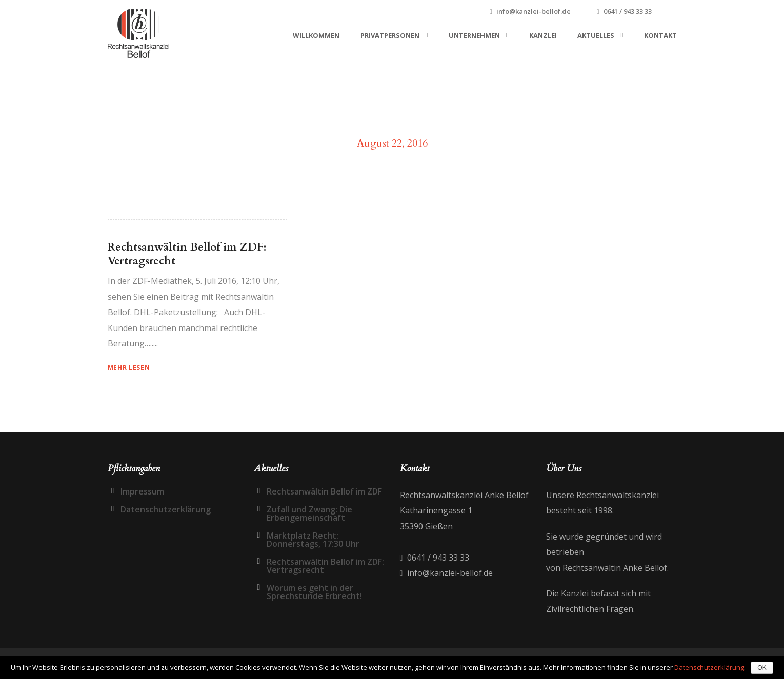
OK (762, 668)
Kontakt (660, 35)
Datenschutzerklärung (166, 509)
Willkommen (316, 35)
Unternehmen (474, 35)
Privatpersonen (390, 35)
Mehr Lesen (129, 368)
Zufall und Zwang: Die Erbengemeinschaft (309, 513)
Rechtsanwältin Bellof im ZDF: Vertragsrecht (187, 254)
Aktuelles (596, 35)
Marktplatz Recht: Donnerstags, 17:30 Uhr (313, 540)
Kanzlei (543, 35)
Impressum (142, 491)
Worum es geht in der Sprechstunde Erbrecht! (314, 592)
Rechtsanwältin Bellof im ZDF (324, 491)
